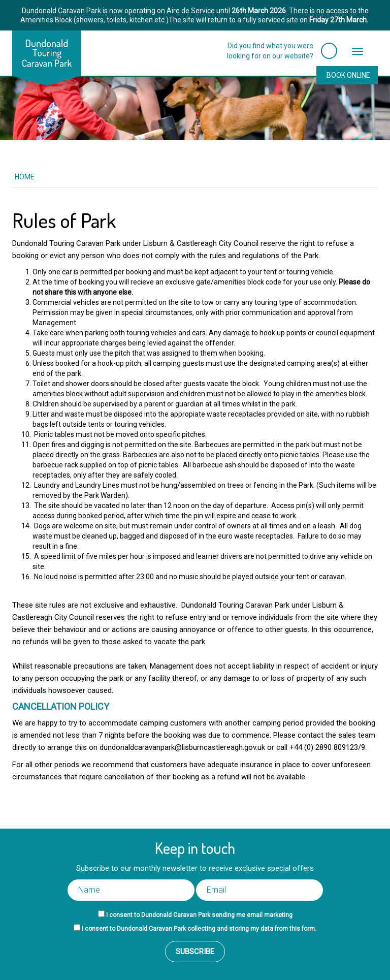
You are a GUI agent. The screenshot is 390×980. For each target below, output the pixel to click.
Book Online (348, 75)
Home (25, 177)
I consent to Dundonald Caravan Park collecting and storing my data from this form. (199, 929)
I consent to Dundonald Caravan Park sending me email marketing (199, 915)
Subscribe (195, 952)
